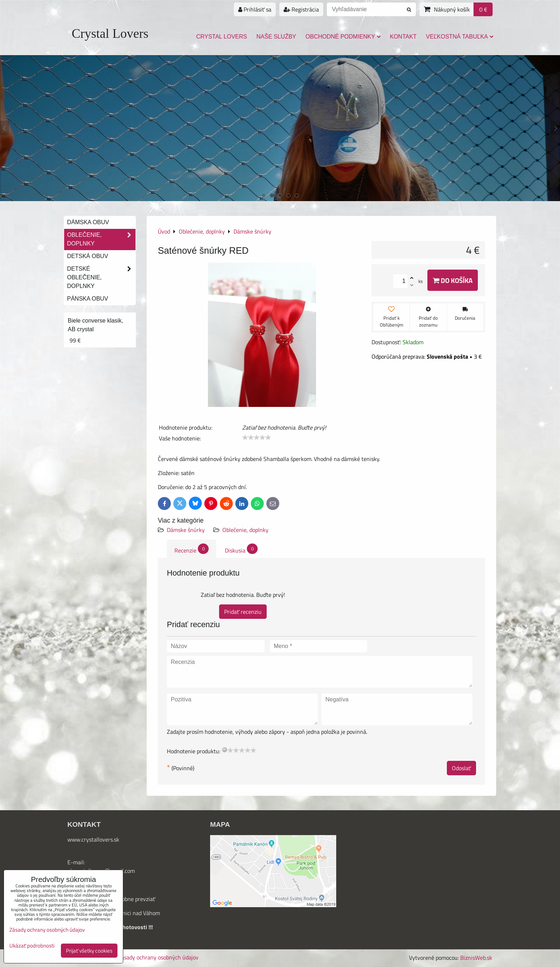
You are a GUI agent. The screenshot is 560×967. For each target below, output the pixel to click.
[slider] (257, 438)
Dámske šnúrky (186, 530)
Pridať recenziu (243, 612)
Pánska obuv (88, 299)
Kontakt (403, 37)
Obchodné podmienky (343, 37)
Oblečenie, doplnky (245, 530)
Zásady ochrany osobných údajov (158, 957)
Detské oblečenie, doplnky (101, 278)
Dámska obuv (88, 222)
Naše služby (276, 37)
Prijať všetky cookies (89, 951)
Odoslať (461, 768)
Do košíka (453, 280)
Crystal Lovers (110, 34)
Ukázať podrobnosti (32, 946)
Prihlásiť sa (255, 9)
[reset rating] (225, 750)
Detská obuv (88, 256)
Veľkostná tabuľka (460, 37)
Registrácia (301, 9)
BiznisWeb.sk (476, 958)
